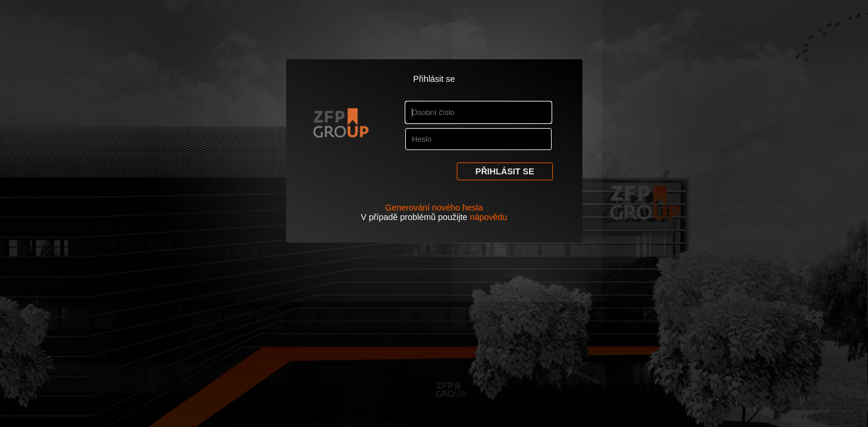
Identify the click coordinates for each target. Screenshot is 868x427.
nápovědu (489, 217)
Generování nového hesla (434, 208)
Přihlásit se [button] (505, 171)
